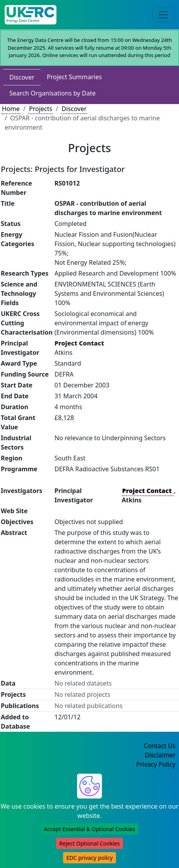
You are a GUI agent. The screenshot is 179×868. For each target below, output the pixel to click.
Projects (40, 109)
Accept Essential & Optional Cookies (90, 829)
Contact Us (160, 746)
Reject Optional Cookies (89, 843)
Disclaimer (160, 755)
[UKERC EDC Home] (31, 15)
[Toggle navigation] (163, 15)
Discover (22, 77)
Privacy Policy (156, 764)
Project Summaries (74, 77)
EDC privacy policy (89, 858)
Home (11, 109)
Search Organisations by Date (53, 93)
